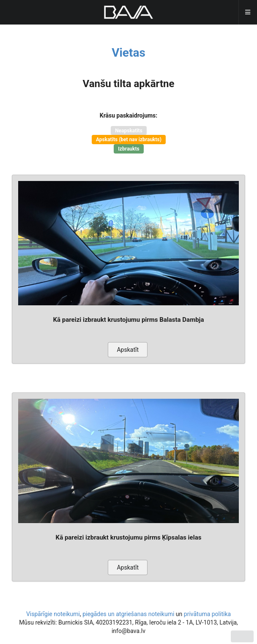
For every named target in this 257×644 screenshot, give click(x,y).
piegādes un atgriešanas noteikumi (128, 614)
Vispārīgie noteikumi (53, 614)
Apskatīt (128, 350)
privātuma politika (207, 614)
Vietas (128, 53)
